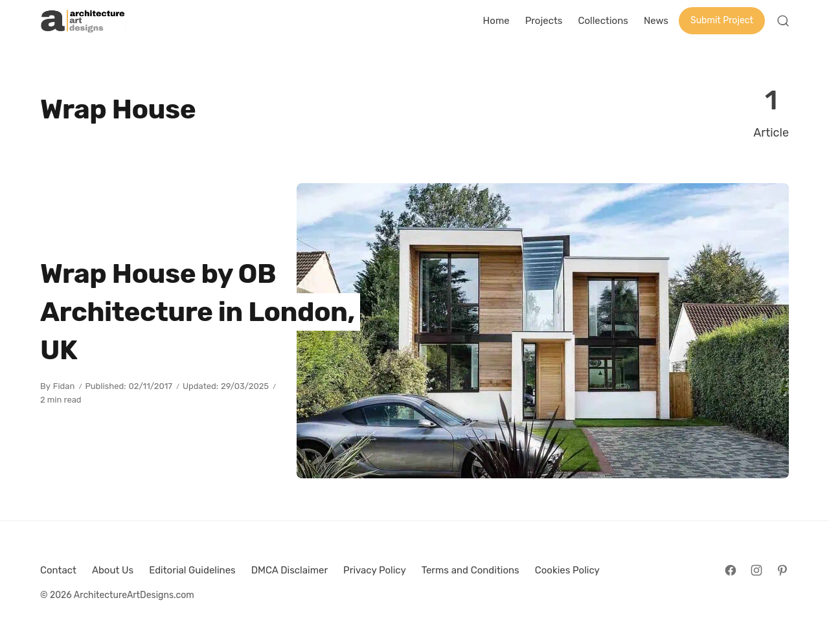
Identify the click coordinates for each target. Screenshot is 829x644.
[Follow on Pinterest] (782, 570)
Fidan (64, 386)
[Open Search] (783, 21)
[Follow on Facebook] (731, 570)
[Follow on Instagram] (756, 570)
